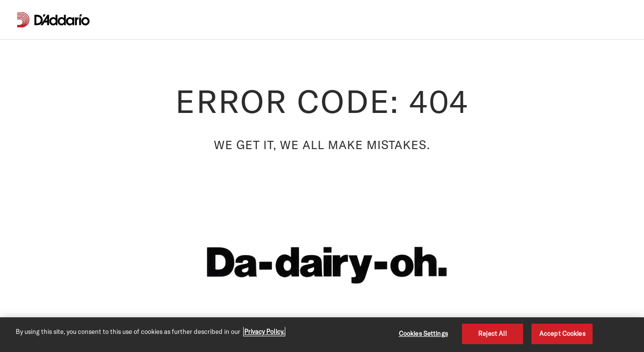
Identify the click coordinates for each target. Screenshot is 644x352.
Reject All (493, 333)
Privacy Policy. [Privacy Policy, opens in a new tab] (264, 331)
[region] (322, 335)
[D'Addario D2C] (62, 20)
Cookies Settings (423, 333)
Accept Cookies (562, 333)
